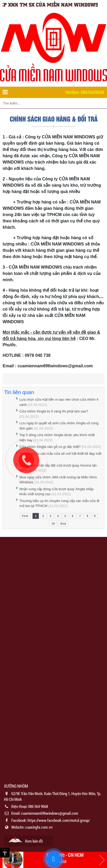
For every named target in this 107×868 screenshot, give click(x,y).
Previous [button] (5, 860)
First (25, 516)
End (63, 524)
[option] (53, 815)
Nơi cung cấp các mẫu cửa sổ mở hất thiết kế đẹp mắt (60, 454)
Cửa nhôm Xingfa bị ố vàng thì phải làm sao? (54, 411)
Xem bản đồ (34, 841)
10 (53, 524)
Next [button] (102, 860)
